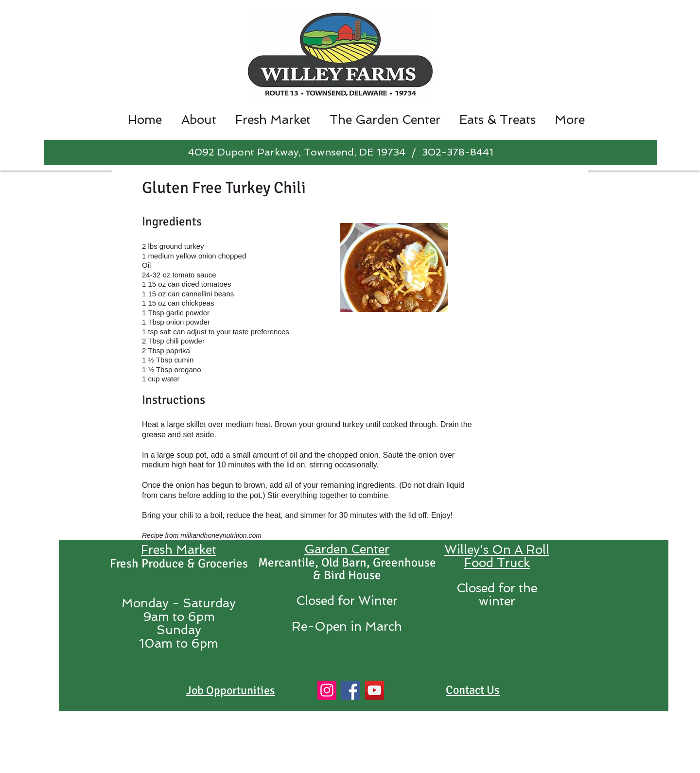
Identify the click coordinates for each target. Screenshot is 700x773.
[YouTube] (375, 690)
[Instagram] (327, 690)
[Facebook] (351, 690)
